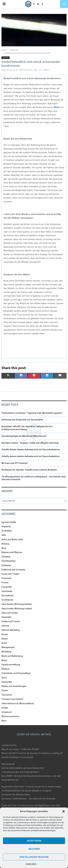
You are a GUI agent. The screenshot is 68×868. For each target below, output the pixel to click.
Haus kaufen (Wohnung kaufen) (17, 604)
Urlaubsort (7, 712)
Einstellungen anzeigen (34, 857)
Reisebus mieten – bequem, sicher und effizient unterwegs (30, 443)
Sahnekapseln (8, 764)
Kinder (5, 634)
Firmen (5, 583)
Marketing (6, 652)
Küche (5, 639)
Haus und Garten (10, 613)
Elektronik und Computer (13, 570)
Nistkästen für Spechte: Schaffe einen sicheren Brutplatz (29, 470)
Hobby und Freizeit (11, 621)
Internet (5, 626)
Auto (4, 535)
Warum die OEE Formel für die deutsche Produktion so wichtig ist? (32, 753)
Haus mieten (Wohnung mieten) (17, 609)
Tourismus (7, 695)
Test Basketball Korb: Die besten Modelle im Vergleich (26, 791)
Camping (6, 557)
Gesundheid (7, 596)
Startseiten (7, 682)
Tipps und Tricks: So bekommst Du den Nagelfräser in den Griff (31, 805)
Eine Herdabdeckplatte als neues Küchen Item (23, 768)
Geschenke (7, 591)
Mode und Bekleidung (12, 656)
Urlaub (5, 708)
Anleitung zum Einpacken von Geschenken (22, 420)
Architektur (7, 531)
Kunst (4, 643)
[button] (64, 811)
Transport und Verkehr (12, 699)
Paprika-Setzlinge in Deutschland (17, 757)
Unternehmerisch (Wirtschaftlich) (18, 704)
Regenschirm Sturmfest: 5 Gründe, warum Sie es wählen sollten (31, 787)
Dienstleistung (8, 561)
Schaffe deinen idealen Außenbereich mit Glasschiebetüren (31, 450)
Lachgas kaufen (9, 745)
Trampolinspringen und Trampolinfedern (21, 772)
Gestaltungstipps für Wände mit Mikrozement (24, 436)
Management (8, 647)
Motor (4, 660)
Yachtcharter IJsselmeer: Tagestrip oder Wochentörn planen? (32, 413)
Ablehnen (34, 849)
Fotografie (7, 587)
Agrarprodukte (9, 522)
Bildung (5, 544)
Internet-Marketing (11, 630)
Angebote (6, 58)
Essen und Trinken (10, 574)
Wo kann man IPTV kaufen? (15, 463)
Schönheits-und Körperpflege (16, 673)
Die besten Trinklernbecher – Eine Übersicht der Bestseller (29, 799)
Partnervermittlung (11, 665)
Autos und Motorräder (12, 539)
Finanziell (6, 578)
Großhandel (7, 600)
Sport (4, 678)
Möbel (57, 107)
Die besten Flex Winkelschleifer (16, 795)
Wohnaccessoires (10, 716)
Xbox (4, 721)
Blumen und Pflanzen (12, 552)
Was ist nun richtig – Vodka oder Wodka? (20, 749)
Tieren (5, 690)
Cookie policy (31, 864)
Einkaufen (6, 565)
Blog (4, 548)
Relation (6, 669)
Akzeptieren (34, 841)
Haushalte (6, 617)
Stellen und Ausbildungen (14, 686)
